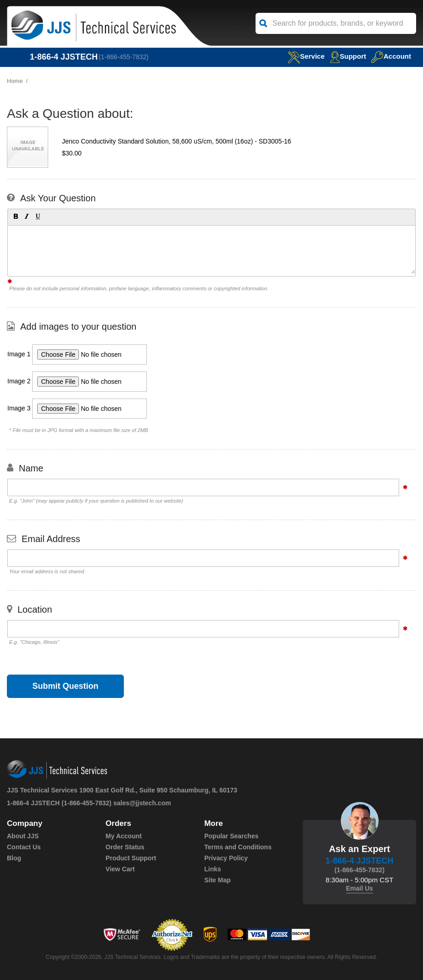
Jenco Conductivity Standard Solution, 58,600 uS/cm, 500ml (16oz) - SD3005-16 (177, 141)
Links (213, 869)
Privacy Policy (226, 858)
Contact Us (24, 847)
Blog (14, 858)
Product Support (131, 858)
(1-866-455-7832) (124, 57)
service (306, 56)
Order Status (125, 847)
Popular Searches (231, 836)
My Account (124, 836)
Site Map (217, 880)
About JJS (23, 836)
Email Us (359, 888)
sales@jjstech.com (142, 803)
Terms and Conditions (238, 847)
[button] (15, 216)
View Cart (120, 869)
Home (15, 81)
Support (348, 56)
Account (391, 56)
